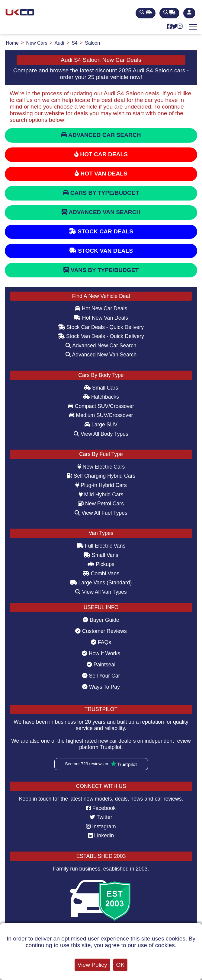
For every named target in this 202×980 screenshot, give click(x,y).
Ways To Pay (101, 687)
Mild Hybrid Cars (101, 495)
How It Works (101, 653)
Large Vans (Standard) (101, 583)
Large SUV (101, 425)
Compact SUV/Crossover (101, 406)
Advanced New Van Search (101, 355)
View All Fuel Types (101, 513)
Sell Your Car (101, 676)
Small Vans (101, 555)
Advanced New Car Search (101, 346)
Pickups (101, 564)
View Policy (92, 965)
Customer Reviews (101, 631)
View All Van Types (101, 592)
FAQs (101, 642)
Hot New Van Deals (101, 318)
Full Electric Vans (101, 546)
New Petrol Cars (101, 504)
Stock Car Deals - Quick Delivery (101, 327)
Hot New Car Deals (101, 308)
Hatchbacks (101, 397)
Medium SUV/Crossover (101, 415)
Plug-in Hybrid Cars (101, 485)
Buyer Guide (101, 620)
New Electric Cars (101, 467)
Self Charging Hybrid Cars (101, 476)
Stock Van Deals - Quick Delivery (101, 336)
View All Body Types (101, 434)
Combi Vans (101, 574)
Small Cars (101, 388)
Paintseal (101, 665)
